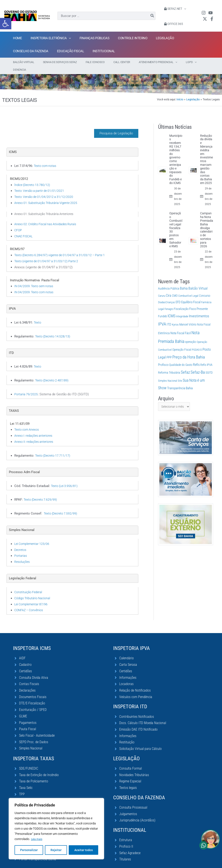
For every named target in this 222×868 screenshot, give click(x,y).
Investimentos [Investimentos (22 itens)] (199, 308)
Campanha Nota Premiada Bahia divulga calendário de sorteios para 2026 (207, 222)
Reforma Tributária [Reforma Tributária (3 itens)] (169, 365)
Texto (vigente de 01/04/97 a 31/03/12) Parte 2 (48, 254)
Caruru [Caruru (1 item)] (162, 288)
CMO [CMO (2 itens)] (175, 288)
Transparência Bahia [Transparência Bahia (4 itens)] (180, 381)
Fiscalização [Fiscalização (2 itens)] (181, 301)
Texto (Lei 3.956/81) (65, 478)
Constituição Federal (29, 585)
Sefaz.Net (174, 9)
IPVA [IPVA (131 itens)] (162, 317)
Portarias (21, 548)
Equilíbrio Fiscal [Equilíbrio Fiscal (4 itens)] (191, 295)
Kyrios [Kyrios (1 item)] (175, 317)
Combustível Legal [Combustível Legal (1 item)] (188, 288)
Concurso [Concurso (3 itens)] (205, 288)
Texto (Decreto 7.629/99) (41, 492)
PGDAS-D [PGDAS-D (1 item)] (197, 342)
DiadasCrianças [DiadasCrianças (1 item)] (166, 295)
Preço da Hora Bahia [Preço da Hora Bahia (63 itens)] (189, 350)
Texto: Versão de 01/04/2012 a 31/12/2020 (45, 189)
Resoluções (23, 554)
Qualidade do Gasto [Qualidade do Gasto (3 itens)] (181, 357)
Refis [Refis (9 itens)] (196, 357)
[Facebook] (211, 19)
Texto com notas (46, 158)
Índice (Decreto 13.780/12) (33, 177)
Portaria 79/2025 (26, 387)
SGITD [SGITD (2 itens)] (209, 365)
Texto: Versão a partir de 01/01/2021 (40, 183)
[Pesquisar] (152, 16)
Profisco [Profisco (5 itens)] (163, 357)
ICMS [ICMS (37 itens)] (171, 308)
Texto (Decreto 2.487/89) (53, 373)
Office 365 (172, 24)
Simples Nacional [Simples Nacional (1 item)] (168, 373)
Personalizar (29, 850)
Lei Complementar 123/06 (33, 536)
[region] (56, 829)
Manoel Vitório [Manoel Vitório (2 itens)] (188, 317)
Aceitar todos (84, 850)
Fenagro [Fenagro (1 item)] (169, 301)
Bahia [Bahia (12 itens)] (184, 281)
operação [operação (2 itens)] (190, 334)
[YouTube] (209, 13)
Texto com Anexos (27, 422)
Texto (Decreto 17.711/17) (54, 448)
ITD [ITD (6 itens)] (169, 317)
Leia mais (37, 839)
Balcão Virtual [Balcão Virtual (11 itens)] (198, 281)
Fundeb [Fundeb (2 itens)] (162, 309)
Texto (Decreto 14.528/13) (54, 329)
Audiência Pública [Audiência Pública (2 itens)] (169, 281)
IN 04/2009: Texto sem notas (35, 278)
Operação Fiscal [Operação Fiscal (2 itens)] (182, 342)
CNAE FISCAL (24, 229)
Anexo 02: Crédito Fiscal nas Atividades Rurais (47, 217)
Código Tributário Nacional (33, 591)
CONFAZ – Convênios (30, 603)
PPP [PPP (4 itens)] (169, 350)
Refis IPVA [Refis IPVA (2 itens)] (206, 357)
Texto (38, 315)
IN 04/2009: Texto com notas (35, 285)
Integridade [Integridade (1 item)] (182, 309)
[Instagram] (202, 13)
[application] (183, 9)
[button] (6, 24)
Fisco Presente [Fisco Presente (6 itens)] (199, 301)
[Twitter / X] (204, 19)
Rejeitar (56, 850)
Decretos (21, 542)
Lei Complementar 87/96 (32, 597)
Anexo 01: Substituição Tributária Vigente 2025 (47, 195)
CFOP (18, 223)
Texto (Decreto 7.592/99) (62, 506)
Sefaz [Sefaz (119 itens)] (185, 365)
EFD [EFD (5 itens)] (178, 295)
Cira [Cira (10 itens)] (169, 288)
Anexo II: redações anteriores (35, 434)
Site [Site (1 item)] (180, 373)
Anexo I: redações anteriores (34, 428)
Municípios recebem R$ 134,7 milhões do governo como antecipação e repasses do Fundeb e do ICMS (176, 152)
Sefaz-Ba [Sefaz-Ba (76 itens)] (198, 365)
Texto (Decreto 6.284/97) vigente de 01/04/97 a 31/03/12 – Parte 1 (62, 248)
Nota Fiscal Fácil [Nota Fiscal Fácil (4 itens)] (181, 326)
